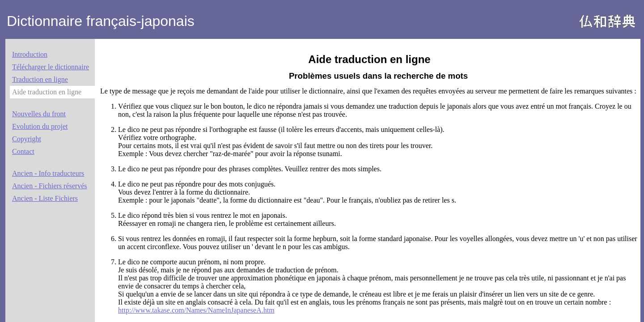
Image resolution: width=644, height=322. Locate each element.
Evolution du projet (40, 126)
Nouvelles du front (39, 114)
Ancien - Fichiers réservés (50, 186)
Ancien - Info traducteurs (48, 173)
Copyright (27, 139)
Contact (23, 151)
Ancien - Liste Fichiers (45, 198)
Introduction (30, 54)
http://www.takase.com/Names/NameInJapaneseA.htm (196, 310)
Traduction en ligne (40, 79)
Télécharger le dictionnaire (51, 67)
